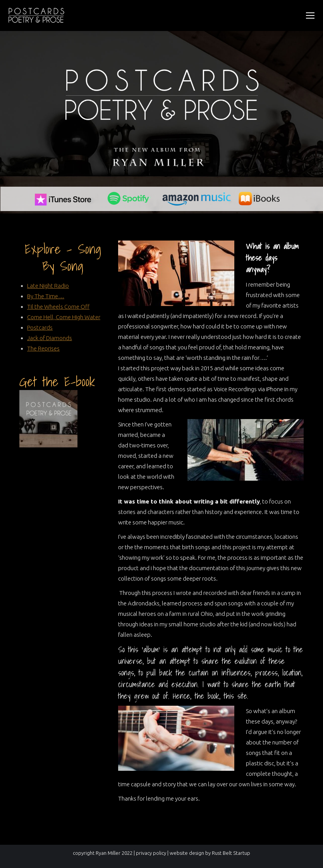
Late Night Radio (48, 286)
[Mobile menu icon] (310, 15)
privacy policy (151, 853)
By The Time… (46, 296)
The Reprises (43, 348)
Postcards (40, 327)
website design (187, 853)
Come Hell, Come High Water (64, 317)
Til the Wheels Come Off (58, 307)
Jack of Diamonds (50, 338)
